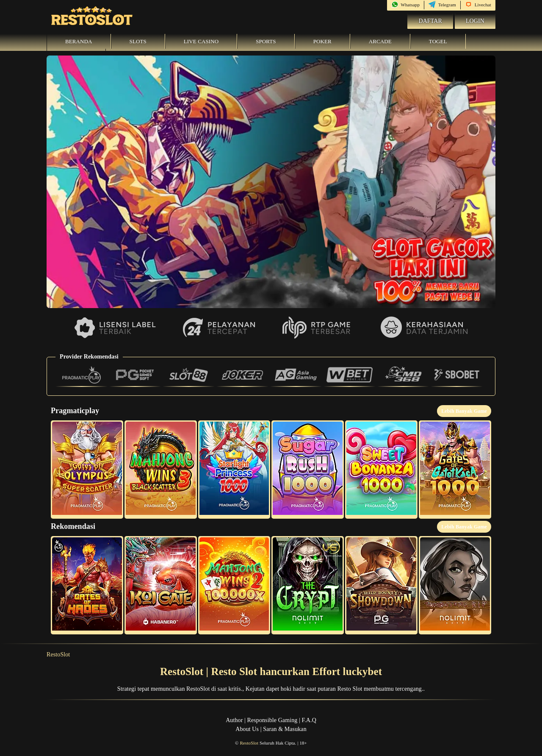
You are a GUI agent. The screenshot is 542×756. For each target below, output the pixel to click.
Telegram (442, 5)
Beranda (79, 41)
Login (475, 21)
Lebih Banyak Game (464, 411)
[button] (87, 470)
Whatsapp (405, 5)
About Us (247, 729)
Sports (266, 41)
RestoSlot (58, 655)
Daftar (430, 21)
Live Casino (201, 41)
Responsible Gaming (272, 720)
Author (234, 720)
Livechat (478, 5)
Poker (322, 41)
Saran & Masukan (285, 729)
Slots (138, 41)
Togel (438, 41)
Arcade (380, 41)
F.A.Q (309, 720)
